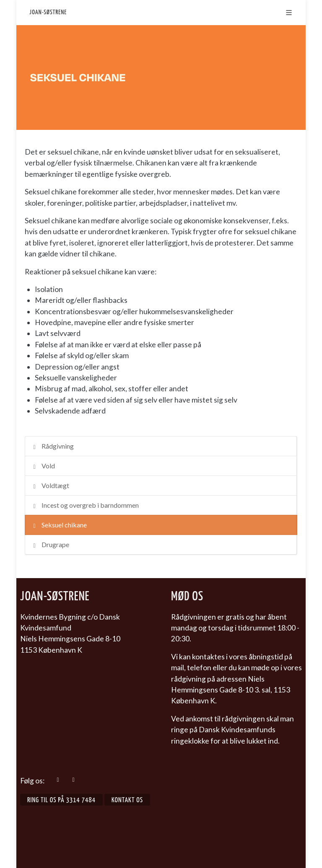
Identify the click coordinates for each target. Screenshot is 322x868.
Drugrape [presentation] (50, 545)
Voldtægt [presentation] (50, 486)
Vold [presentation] (43, 466)
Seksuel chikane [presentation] (59, 526)
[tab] (161, 446)
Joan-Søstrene (48, 12)
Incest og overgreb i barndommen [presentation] (85, 506)
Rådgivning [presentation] (52, 447)
